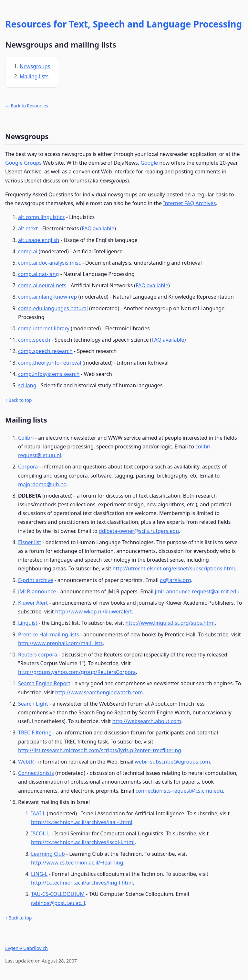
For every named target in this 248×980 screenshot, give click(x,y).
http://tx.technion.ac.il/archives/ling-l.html (82, 883)
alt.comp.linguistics (41, 217)
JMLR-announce (37, 591)
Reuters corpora (38, 655)
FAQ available (98, 228)
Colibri (26, 438)
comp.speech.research (45, 351)
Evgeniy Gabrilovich (26, 948)
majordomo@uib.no (42, 484)
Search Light (33, 704)
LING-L (39, 874)
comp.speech (34, 340)
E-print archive (36, 580)
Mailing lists (34, 76)
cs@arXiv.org (176, 580)
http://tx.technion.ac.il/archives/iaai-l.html (82, 822)
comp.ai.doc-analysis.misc (50, 263)
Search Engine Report (44, 683)
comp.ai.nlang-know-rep (47, 297)
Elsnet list (30, 542)
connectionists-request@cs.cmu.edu (179, 791)
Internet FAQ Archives (189, 203)
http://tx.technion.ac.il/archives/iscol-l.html (83, 842)
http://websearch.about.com (147, 721)
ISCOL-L (40, 833)
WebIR (26, 762)
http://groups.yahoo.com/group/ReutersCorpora (77, 672)
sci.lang (27, 385)
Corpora (28, 467)
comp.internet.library (44, 328)
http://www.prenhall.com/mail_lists (60, 643)
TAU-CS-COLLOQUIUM (58, 894)
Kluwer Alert (33, 603)
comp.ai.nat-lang (38, 274)
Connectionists (36, 773)
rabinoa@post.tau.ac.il (58, 903)
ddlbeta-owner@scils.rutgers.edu (139, 531)
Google (149, 163)
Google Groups (23, 163)
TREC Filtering (35, 732)
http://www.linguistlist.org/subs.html (170, 623)
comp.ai (28, 251)
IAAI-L (38, 813)
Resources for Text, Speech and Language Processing (124, 24)
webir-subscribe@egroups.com (172, 762)
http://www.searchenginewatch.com (99, 692)
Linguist (28, 623)
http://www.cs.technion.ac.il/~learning (77, 863)
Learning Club (48, 854)
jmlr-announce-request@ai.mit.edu (197, 591)
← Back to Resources (27, 106)
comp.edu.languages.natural (53, 308)
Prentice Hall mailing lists (48, 634)
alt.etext (28, 228)
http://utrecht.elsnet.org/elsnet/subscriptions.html (174, 568)
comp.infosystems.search (49, 374)
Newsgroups (35, 66)
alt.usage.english (39, 240)
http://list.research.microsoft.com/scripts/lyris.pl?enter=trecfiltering (100, 750)
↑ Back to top (18, 400)
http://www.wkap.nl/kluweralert (94, 611)
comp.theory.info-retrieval (50, 363)
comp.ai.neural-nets (42, 285)
